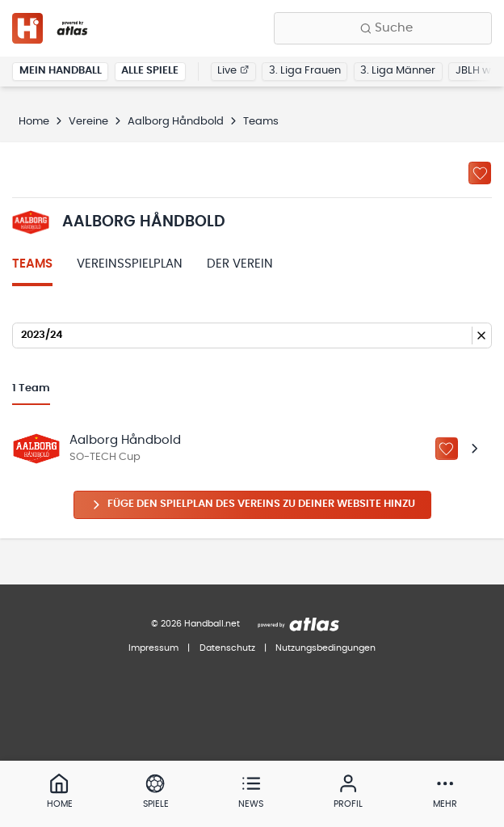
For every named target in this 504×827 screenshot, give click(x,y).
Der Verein (240, 264)
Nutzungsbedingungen (325, 648)
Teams (32, 264)
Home (34, 122)
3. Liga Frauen (305, 71)
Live (233, 71)
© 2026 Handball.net (195, 624)
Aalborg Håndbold (176, 122)
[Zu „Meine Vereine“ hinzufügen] (480, 173)
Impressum (153, 648)
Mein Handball (61, 71)
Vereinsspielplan (130, 264)
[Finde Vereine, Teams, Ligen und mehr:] (383, 28)
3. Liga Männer (398, 71)
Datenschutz (227, 648)
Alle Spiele (150, 71)
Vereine (88, 122)
